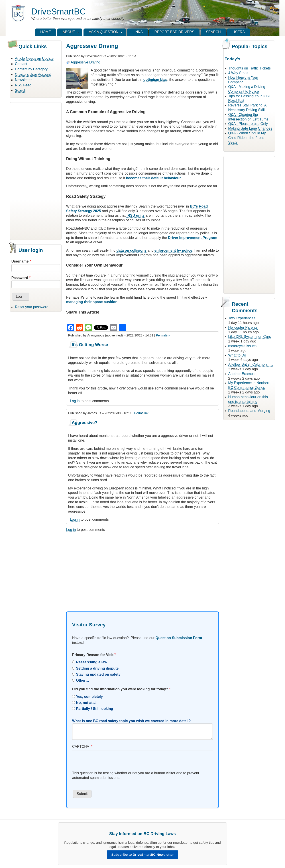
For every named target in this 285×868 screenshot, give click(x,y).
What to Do (237, 355)
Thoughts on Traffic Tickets (249, 68)
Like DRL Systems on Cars (249, 337)
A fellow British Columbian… (251, 364)
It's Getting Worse (90, 345)
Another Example (242, 374)
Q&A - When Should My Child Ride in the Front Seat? (247, 138)
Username (20, 261)
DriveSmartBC (58, 11)
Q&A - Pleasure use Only (248, 124)
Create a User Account (33, 74)
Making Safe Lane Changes (250, 128)
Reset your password (32, 307)
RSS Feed (23, 85)
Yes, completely (90, 697)
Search (21, 91)
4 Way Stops (238, 73)
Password (20, 278)
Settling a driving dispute (97, 668)
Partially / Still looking (95, 709)
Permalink (163, 335)
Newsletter (23, 80)
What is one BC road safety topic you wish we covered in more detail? (131, 721)
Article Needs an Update (34, 58)
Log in (75, 401)
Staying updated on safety (98, 674)
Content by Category (31, 69)
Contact (21, 64)
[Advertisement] (36, 170)
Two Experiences (242, 318)
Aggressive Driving (85, 62)
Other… (83, 680)
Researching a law (92, 662)
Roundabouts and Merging (249, 411)
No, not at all (87, 703)
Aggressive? (84, 423)
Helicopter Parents (243, 327)
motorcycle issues (242, 346)
